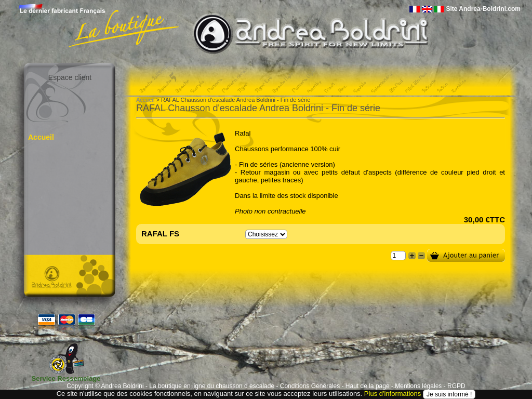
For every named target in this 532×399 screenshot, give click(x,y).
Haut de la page (368, 386)
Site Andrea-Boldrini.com (483, 9)
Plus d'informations (393, 394)
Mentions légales (418, 386)
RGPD (456, 386)
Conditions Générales (310, 386)
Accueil (41, 137)
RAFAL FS (160, 234)
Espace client (70, 77)
